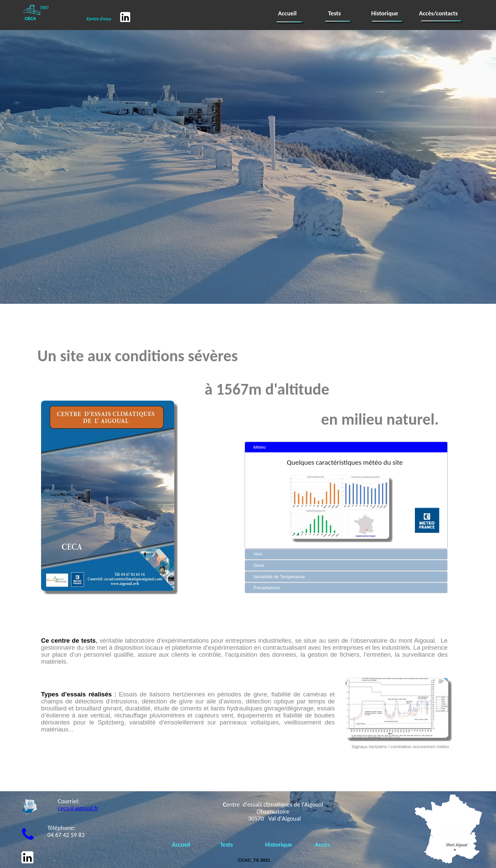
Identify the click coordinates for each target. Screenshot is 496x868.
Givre (259, 565)
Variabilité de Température (279, 577)
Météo (260, 447)
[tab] (346, 447)
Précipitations (267, 588)
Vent (258, 554)
